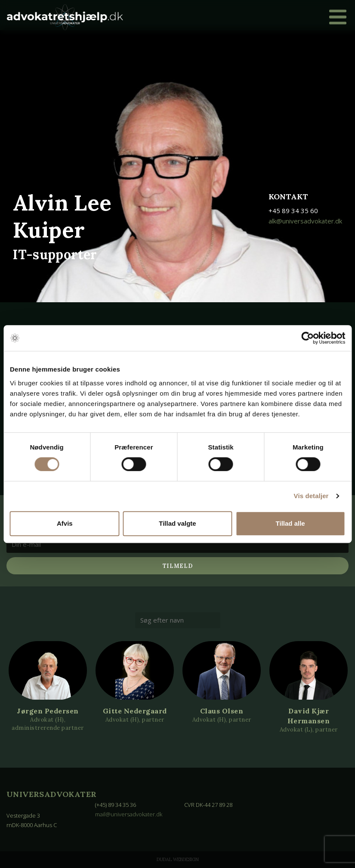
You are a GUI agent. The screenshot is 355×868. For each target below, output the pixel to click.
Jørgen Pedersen (48, 711)
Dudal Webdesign (178, 859)
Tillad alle (290, 523)
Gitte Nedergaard (135, 711)
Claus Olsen (222, 711)
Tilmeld (178, 566)
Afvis (65, 523)
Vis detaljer (311, 496)
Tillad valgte (177, 523)
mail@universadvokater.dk (129, 814)
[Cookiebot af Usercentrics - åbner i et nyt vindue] (307, 338)
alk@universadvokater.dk (305, 221)
